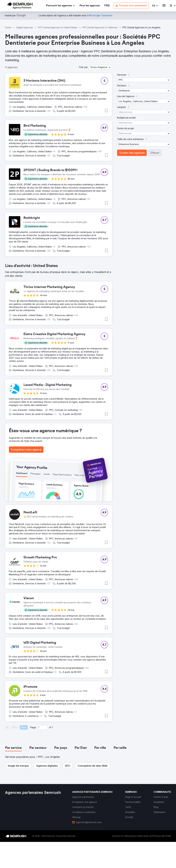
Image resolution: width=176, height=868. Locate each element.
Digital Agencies (25, 27)
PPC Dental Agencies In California (100, 27)
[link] (90, 6)
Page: (33, 727)
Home (8, 27)
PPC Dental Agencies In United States (58, 27)
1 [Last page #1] (52, 727)
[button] (155, 6)
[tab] (13, 748)
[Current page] (42, 727)
